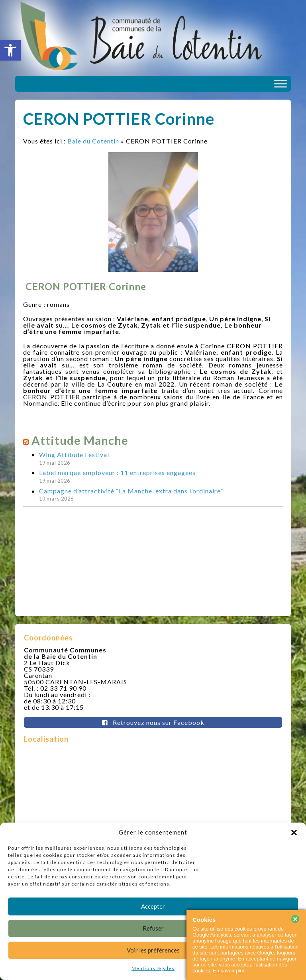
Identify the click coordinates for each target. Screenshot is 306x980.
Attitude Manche (80, 440)
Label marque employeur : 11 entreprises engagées (117, 472)
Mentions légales (153, 968)
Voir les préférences (153, 950)
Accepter (153, 906)
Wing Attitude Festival (74, 455)
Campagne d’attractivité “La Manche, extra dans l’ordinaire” (131, 491)
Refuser (153, 928)
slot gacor (299, 4)
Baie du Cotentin (93, 141)
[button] (10, 50)
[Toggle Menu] (280, 83)
